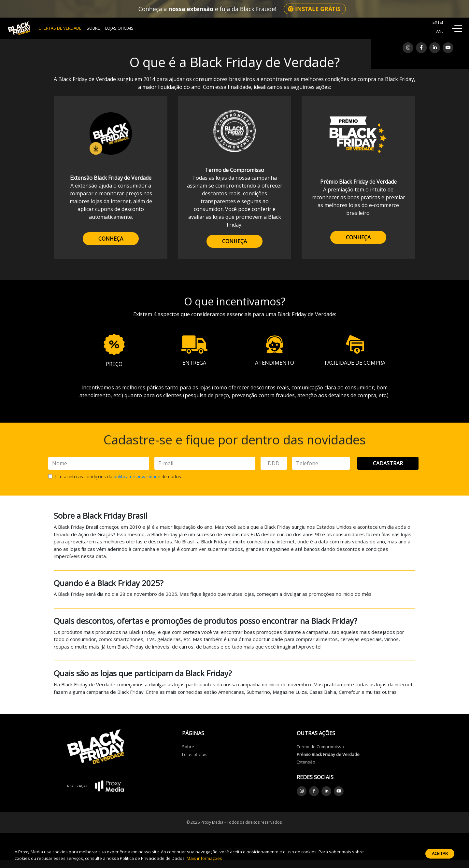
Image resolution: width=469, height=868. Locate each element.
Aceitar (440, 853)
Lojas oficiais (195, 754)
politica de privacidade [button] (137, 476)
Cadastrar (388, 463)
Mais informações (204, 858)
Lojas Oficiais (119, 28)
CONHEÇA (111, 239)
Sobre (93, 28)
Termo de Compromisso (320, 747)
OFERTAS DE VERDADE (60, 28)
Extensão (306, 762)
